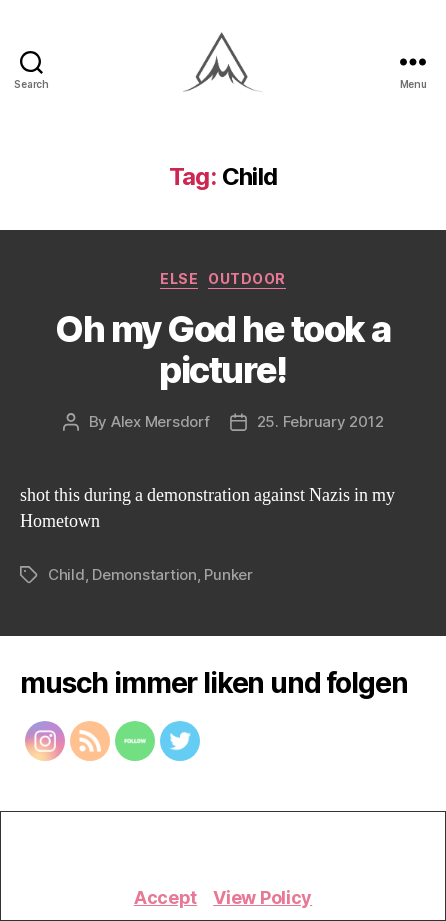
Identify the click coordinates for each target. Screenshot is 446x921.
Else (179, 278)
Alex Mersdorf (160, 421)
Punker (228, 574)
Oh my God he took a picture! (223, 349)
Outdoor (247, 278)
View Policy (262, 897)
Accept (165, 897)
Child (66, 574)
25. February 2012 (320, 421)
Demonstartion (144, 574)
